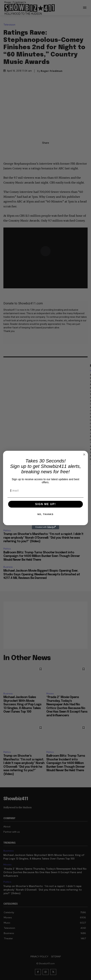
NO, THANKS (46, 514)
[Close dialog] (84, 455)
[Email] (45, 491)
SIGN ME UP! (45, 504)
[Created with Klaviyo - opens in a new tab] (45, 527)
